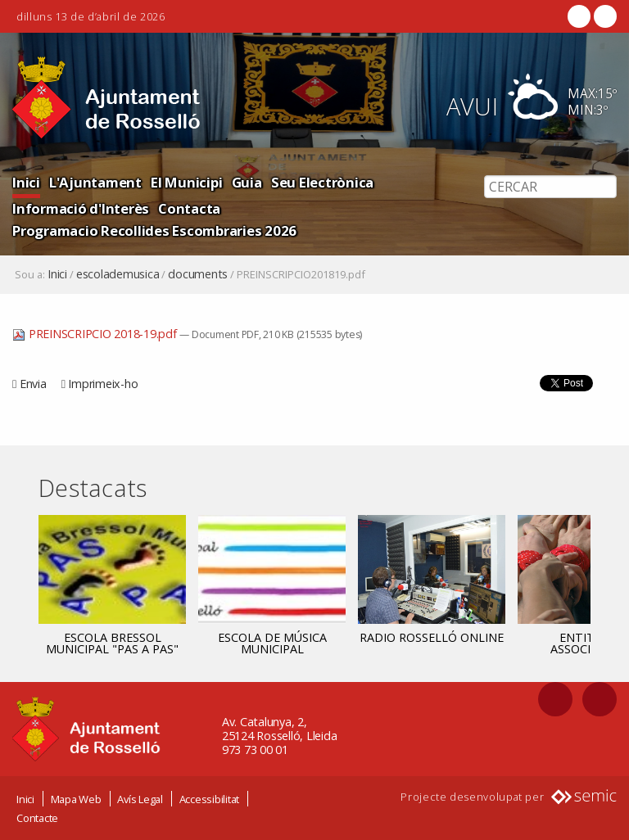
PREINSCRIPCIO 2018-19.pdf (96, 334)
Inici (26, 182)
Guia (247, 182)
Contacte (37, 818)
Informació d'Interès (81, 208)
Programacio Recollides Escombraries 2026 (154, 230)
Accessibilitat (210, 799)
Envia (33, 384)
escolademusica (118, 274)
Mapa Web (76, 799)
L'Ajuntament (95, 182)
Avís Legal (140, 799)
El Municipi (186, 182)
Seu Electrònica (322, 182)
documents (198, 274)
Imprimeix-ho (103, 384)
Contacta (189, 208)
